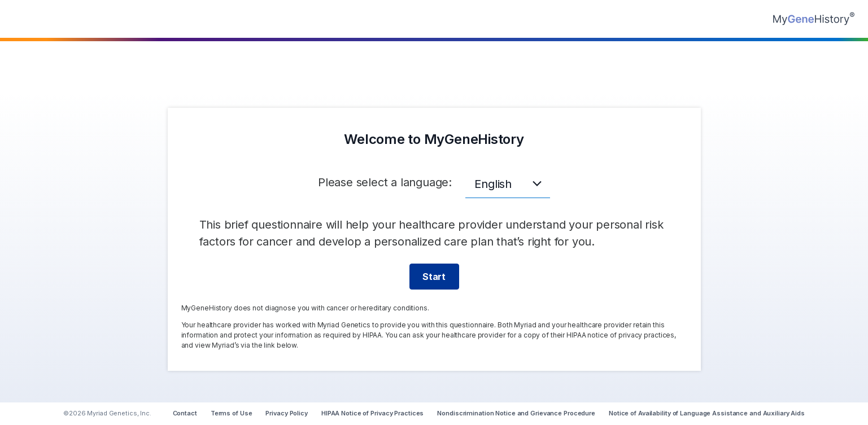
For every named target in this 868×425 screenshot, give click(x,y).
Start (434, 277)
